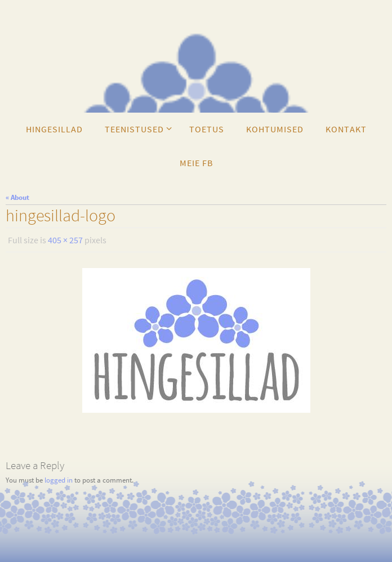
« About (17, 197)
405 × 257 (65, 240)
